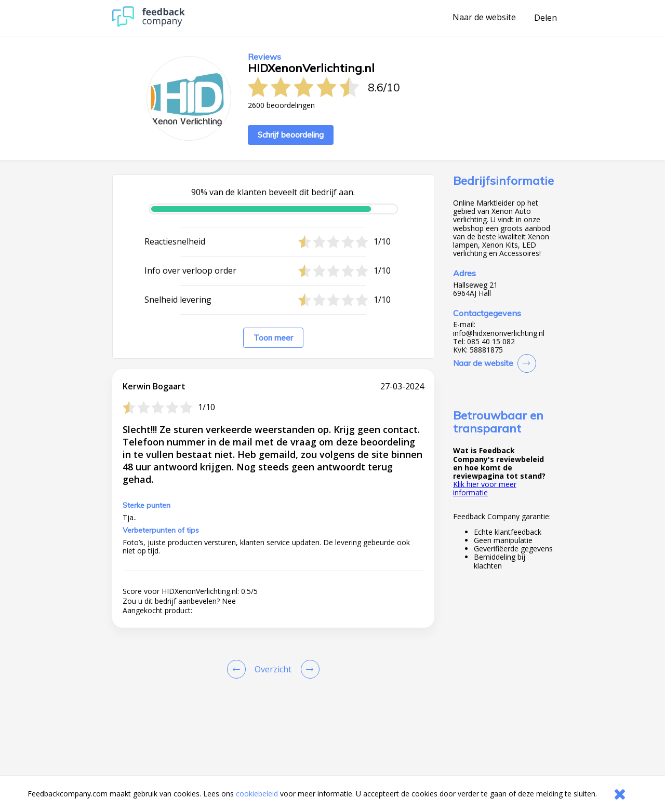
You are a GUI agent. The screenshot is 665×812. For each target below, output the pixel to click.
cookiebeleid (257, 794)
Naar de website (484, 18)
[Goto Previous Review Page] (238, 669)
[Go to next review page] (308, 669)
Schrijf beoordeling (291, 135)
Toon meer (273, 338)
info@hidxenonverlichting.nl (499, 333)
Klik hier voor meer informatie (485, 488)
